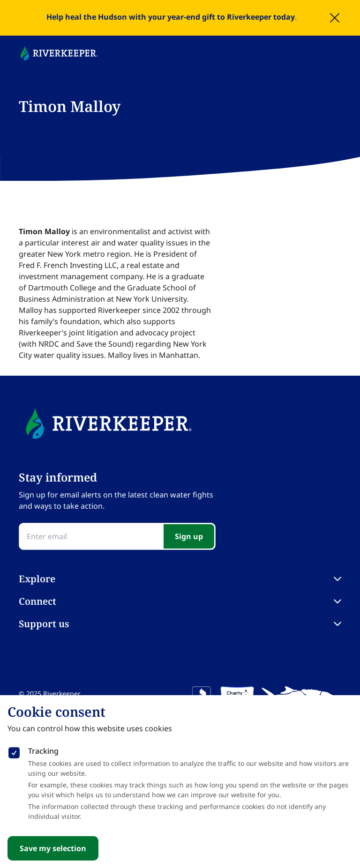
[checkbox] (14, 751)
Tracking (43, 751)
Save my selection (53, 848)
